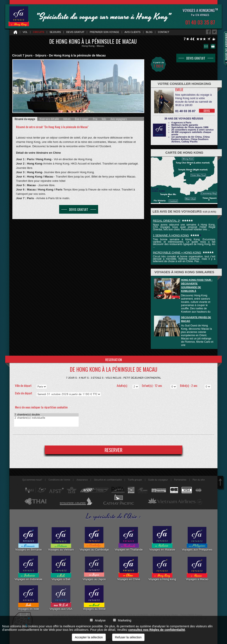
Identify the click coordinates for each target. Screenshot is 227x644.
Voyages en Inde (28, 598)
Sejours (55, 32)
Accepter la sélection (89, 637)
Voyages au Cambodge (94, 539)
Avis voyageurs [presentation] (119, 119)
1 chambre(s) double (46, 415)
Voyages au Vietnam (61, 539)
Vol (25, 32)
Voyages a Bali (61, 568)
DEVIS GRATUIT (79, 209)
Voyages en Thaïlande (129, 539)
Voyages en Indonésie (28, 568)
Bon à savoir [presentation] (82, 119)
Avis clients (133, 32)
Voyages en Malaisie (162, 539)
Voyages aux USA (61, 598)
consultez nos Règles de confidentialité (157, 630)
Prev (15, 87)
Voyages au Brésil (94, 598)
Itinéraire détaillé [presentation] (49, 119)
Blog (149, 32)
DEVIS (207, 111)
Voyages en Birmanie (28, 539)
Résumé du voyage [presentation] (25, 119)
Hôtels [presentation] (67, 119)
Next (142, 87)
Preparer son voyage (104, 32)
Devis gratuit (75, 32)
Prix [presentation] (95, 119)
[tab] (25, 119)
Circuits (39, 32)
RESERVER (114, 450)
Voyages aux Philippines (197, 539)
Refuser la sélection (128, 637)
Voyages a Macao (197, 568)
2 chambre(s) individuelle (46, 418)
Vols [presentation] (104, 119)
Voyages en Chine (129, 568)
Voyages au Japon (94, 568)
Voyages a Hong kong (162, 568)
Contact (164, 32)
